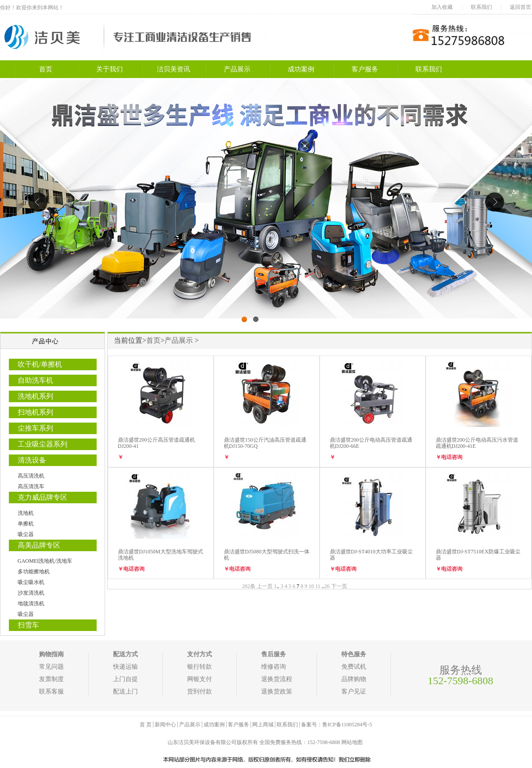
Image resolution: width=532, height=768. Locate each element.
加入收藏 (442, 7)
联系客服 (51, 692)
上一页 (265, 586)
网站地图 (352, 742)
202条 (249, 586)
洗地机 (26, 513)
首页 (46, 69)
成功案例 (301, 69)
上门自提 (125, 679)
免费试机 (354, 667)
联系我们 (481, 7)
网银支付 (199, 679)
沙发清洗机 (31, 593)
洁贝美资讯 (174, 69)
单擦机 (26, 524)
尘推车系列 (35, 428)
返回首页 (520, 7)
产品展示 (237, 69)
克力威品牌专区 (43, 497)
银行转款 (199, 667)
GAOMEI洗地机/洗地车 (45, 561)
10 (311, 586)
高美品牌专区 (39, 545)
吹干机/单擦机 (40, 364)
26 (327, 586)
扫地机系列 (35, 412)
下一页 (339, 586)
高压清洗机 (31, 476)
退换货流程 (277, 679)
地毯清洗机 (31, 603)
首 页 (146, 725)
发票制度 (51, 679)
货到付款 (199, 692)
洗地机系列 (35, 396)
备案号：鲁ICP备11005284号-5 (336, 725)
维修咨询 (274, 667)
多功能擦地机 (34, 572)
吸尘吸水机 (31, 582)
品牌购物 (354, 679)
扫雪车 (28, 625)
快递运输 (125, 667)
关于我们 (110, 69)
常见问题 (51, 667)
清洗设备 (32, 460)
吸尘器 (26, 534)
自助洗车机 (35, 380)
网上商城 (263, 725)
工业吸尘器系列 (43, 444)
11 (318, 586)
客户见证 (354, 692)
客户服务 (365, 69)
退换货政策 (277, 692)
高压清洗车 (31, 486)
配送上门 (125, 692)
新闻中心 (165, 725)
